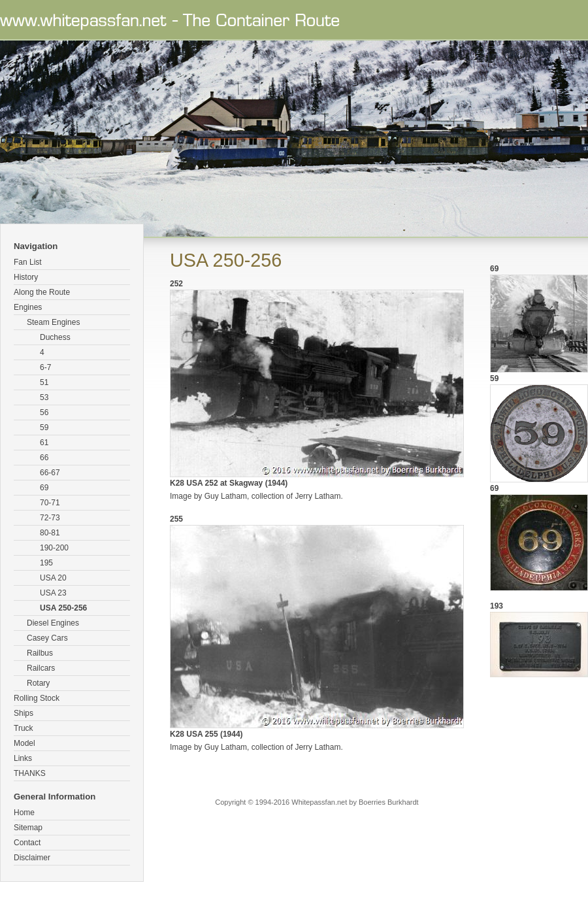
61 (44, 443)
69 (44, 488)
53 (44, 397)
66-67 (50, 473)
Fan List (28, 262)
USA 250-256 (63, 608)
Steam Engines (53, 322)
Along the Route (42, 292)
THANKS (30, 773)
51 (44, 382)
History (26, 277)
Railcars (41, 668)
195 (46, 563)
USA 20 (53, 578)
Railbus (40, 653)
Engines (28, 307)
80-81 (50, 533)
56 (44, 412)
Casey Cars (47, 638)
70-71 (50, 503)
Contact (27, 843)
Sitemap (28, 828)
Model (24, 743)
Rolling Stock (37, 698)
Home (24, 813)
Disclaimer (32, 858)
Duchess (55, 337)
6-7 (45, 367)
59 (44, 428)
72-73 (50, 518)
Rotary (38, 683)
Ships (24, 713)
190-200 (54, 548)
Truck (24, 728)
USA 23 (53, 593)
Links (23, 758)
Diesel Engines (53, 623)
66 (44, 458)
